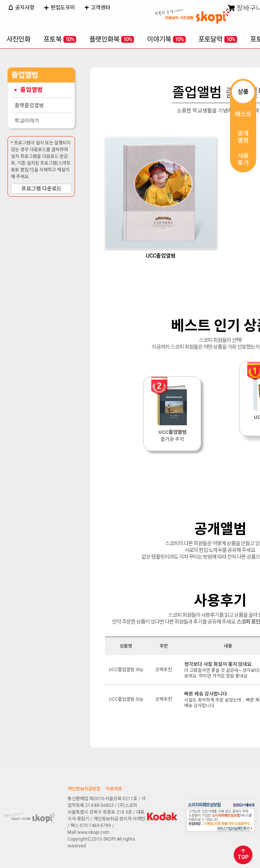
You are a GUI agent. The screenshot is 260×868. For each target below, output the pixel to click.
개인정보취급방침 (84, 789)
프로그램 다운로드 (41, 189)
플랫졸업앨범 (29, 105)
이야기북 (166, 39)
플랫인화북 (112, 39)
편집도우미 (59, 8)
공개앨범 (243, 137)
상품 (243, 92)
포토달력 (218, 39)
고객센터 (97, 8)
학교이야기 (27, 121)
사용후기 (243, 159)
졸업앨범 (32, 90)
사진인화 (18, 39)
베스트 (243, 114)
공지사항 (21, 8)
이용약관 (114, 789)
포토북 (60, 39)
